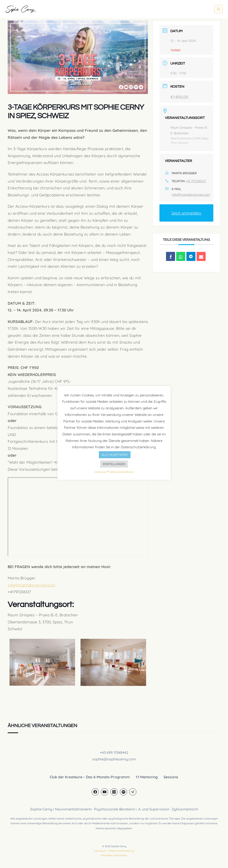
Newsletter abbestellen (114, 855)
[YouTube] (104, 792)
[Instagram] (114, 792)
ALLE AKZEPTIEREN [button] (115, 455)
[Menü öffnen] (218, 9)
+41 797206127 (196, 181)
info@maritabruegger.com (32, 585)
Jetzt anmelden (186, 213)
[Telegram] (133, 792)
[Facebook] (95, 792)
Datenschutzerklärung (121, 851)
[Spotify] (123, 792)
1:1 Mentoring (147, 777)
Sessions (171, 777)
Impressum (100, 851)
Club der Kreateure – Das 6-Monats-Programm (90, 777)
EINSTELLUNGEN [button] (114, 464)
